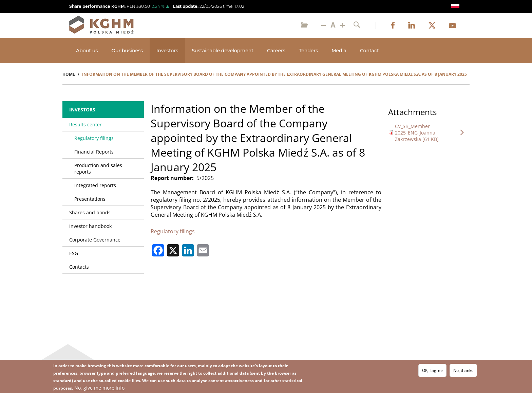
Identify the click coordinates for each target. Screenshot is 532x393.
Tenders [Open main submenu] (308, 51)
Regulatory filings (173, 231)
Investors (82, 110)
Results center (85, 124)
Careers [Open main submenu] (276, 51)
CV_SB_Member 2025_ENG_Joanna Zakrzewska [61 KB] (417, 133)
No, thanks (463, 370)
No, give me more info (99, 388)
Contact (369, 51)
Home (69, 74)
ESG (74, 253)
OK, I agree (432, 370)
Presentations (90, 199)
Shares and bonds (90, 212)
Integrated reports (95, 185)
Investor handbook (90, 226)
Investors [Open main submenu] (167, 51)
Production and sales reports (98, 168)
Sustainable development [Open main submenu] (223, 51)
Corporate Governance (95, 240)
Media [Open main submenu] (339, 51)
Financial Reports (94, 152)
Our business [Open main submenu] (127, 51)
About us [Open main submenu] (87, 51)
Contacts (79, 267)
